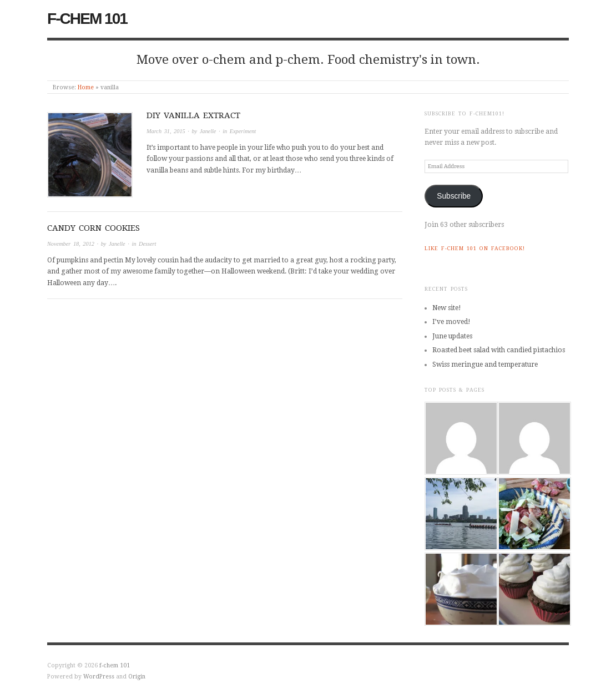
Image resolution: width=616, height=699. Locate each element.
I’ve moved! (451, 322)
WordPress (99, 676)
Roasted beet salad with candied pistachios (499, 350)
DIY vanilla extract (193, 115)
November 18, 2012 (71, 244)
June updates (452, 336)
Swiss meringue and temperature (485, 364)
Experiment (243, 131)
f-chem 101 (87, 19)
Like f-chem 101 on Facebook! (475, 248)
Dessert (147, 244)
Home (86, 87)
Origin (137, 676)
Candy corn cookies (94, 228)
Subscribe (454, 196)
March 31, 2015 (166, 131)
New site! (447, 308)
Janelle (208, 131)
